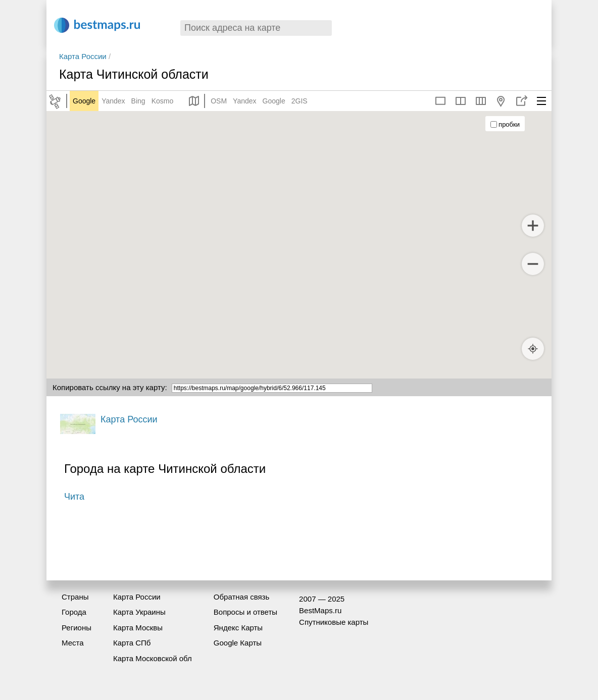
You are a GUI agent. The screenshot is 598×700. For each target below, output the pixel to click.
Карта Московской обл (153, 658)
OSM (219, 101)
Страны (75, 597)
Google (84, 101)
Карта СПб (132, 643)
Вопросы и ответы (245, 612)
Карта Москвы (138, 628)
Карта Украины (139, 612)
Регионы (77, 628)
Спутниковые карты (334, 622)
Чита (74, 497)
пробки (505, 124)
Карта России (83, 56)
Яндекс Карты (238, 628)
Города (74, 612)
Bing (138, 101)
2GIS (300, 101)
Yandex (113, 101)
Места (73, 643)
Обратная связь (242, 597)
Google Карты (238, 643)
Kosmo (163, 101)
